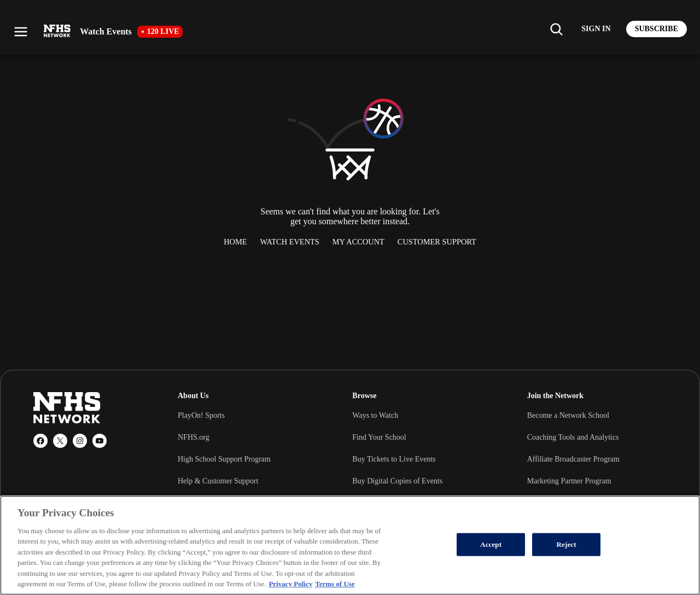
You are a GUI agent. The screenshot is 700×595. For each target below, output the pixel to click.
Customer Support (437, 242)
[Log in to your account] (596, 29)
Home (235, 242)
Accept (491, 544)
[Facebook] (40, 441)
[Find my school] (556, 29)
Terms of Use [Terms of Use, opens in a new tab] (335, 584)
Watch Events (290, 242)
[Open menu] (21, 32)
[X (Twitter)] (60, 441)
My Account (358, 242)
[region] (350, 545)
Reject (567, 544)
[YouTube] (100, 441)
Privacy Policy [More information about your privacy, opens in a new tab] (290, 584)
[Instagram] (80, 441)
